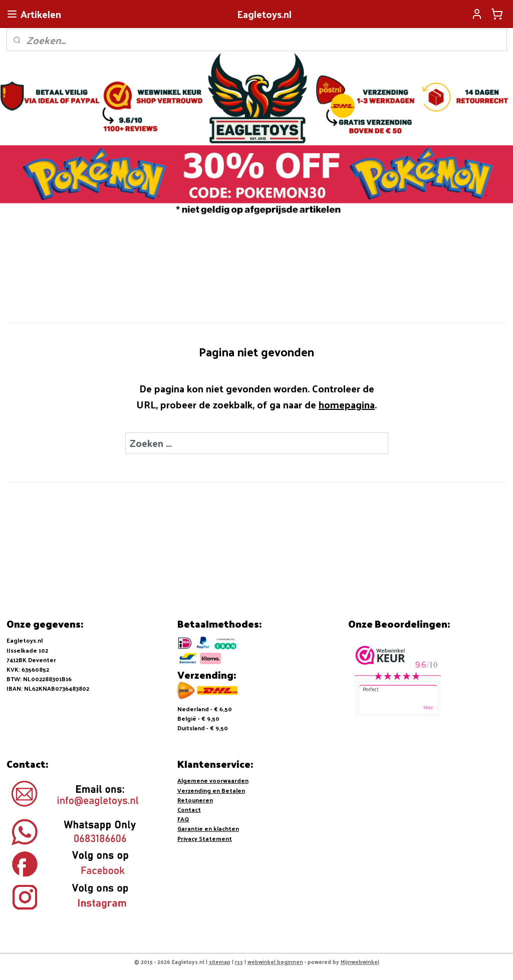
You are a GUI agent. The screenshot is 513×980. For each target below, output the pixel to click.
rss (239, 961)
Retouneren (195, 800)
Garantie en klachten (208, 828)
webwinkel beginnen (275, 961)
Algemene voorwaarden (213, 780)
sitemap (220, 961)
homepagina (347, 404)
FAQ (183, 819)
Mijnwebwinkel (360, 961)
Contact (189, 809)
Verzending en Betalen (211, 790)
